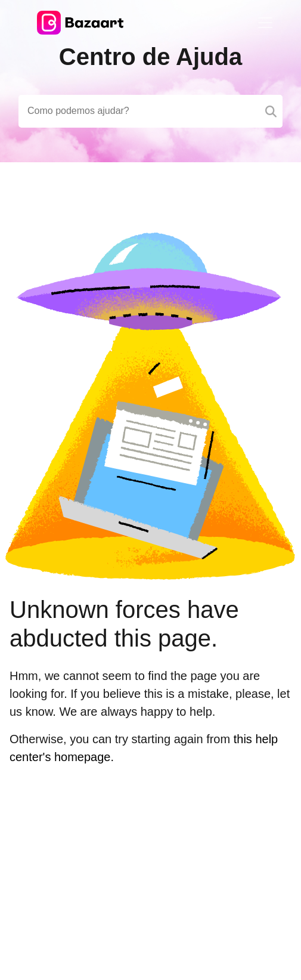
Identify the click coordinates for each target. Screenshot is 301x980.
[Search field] (150, 111)
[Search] (271, 111)
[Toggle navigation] (265, 23)
